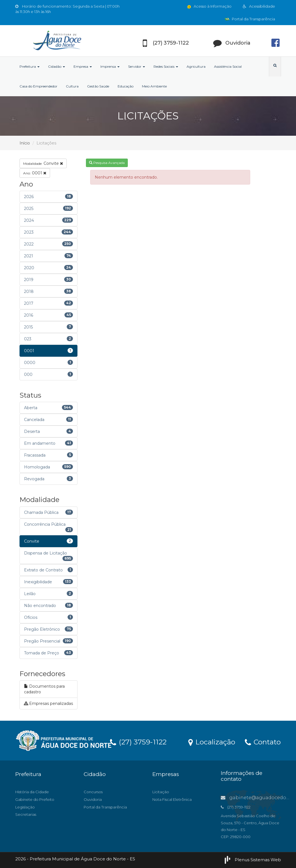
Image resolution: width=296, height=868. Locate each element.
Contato (263, 742)
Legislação (25, 807)
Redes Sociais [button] (166, 66)
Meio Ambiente (154, 86)
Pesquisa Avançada (107, 163)
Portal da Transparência (250, 19)
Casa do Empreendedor (38, 86)
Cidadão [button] (57, 66)
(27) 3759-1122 (138, 742)
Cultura (72, 86)
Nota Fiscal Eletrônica (172, 799)
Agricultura (196, 66)
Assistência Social (228, 66)
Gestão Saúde (98, 86)
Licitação (161, 792)
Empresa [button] (83, 66)
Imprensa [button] (110, 66)
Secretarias (26, 814)
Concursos (93, 792)
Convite (43, 163)
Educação (126, 86)
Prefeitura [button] (30, 66)
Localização (212, 742)
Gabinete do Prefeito (35, 799)
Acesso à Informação (209, 6)
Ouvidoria (93, 799)
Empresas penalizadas (48, 703)
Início (25, 143)
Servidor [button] (137, 66)
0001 (35, 173)
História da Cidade (32, 792)
